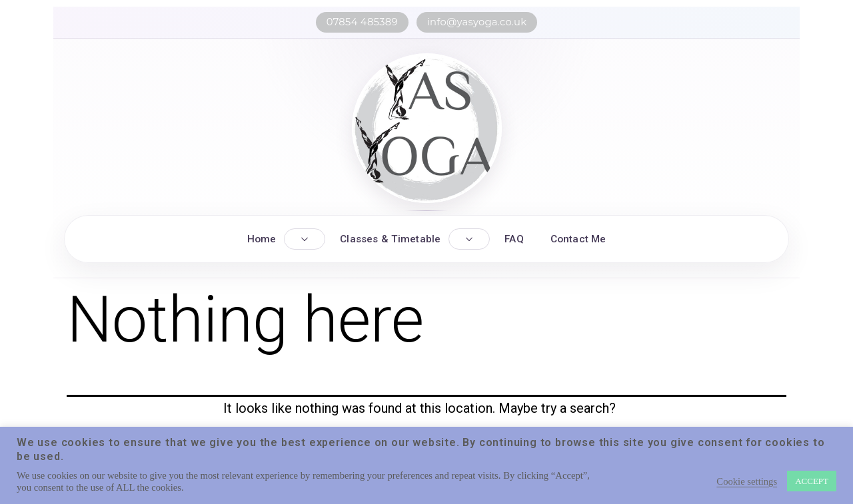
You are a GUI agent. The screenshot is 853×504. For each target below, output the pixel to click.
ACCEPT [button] (812, 481)
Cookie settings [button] (747, 481)
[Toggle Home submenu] (305, 239)
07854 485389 (362, 22)
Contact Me (578, 239)
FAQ (514, 239)
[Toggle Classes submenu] (469, 239)
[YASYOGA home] (427, 128)
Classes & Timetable (390, 239)
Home (262, 239)
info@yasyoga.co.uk (477, 22)
